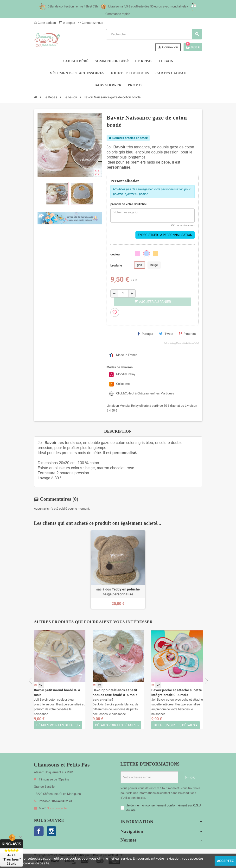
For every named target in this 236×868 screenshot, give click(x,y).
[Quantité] (123, 293)
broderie (116, 265)
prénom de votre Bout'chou (129, 204)
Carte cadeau (45, 23)
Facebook (39, 831)
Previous (32, 681)
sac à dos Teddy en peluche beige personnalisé (118, 592)
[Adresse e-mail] (149, 777)
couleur (116, 254)
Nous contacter (57, 808)
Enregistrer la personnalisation (165, 235)
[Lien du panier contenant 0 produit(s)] (193, 47)
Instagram (51, 831)
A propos (67, 23)
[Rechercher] (154, 34)
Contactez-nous (91, 23)
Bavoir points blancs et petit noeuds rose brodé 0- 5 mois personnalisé (115, 695)
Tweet (166, 334)
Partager (145, 334)
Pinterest (187, 334)
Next (205, 681)
